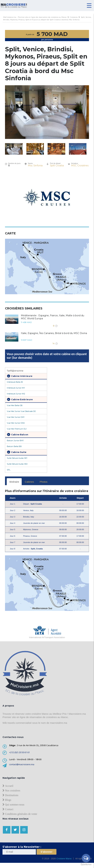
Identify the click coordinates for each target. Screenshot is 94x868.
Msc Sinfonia (35, 166)
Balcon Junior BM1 (15, 441)
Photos (43, 482)
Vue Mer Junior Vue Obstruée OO (21, 411)
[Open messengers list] (86, 858)
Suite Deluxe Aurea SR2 (17, 464)
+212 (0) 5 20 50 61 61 (19, 752)
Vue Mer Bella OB (15, 405)
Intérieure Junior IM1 (16, 388)
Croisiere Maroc (64, 859)
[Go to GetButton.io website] (86, 865)
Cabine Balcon (18, 435)
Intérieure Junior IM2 (16, 394)
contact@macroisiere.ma (22, 764)
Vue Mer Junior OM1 (16, 417)
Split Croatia (57, 166)
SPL (9, 470)
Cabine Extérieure (20, 399)
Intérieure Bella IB (15, 382)
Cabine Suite (17, 452)
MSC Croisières (80, 166)
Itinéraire (14, 482)
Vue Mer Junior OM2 (16, 423)
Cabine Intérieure (20, 376)
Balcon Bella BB (14, 446)
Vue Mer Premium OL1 (17, 429)
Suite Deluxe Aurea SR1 (17, 458)
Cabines (29, 482)
